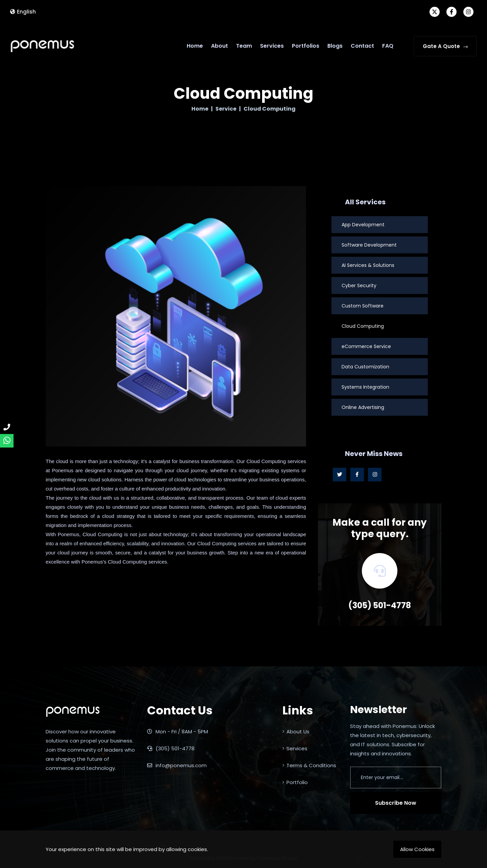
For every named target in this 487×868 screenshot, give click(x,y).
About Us (296, 732)
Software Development (369, 245)
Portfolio (295, 782)
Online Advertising (363, 407)
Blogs (335, 46)
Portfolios (306, 46)
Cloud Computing (363, 326)
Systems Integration (365, 387)
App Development (363, 225)
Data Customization (365, 367)
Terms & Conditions (309, 765)
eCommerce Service (366, 346)
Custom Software (363, 306)
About (219, 46)
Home (195, 46)
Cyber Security (359, 285)
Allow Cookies (417, 849)
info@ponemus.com (177, 765)
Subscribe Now (396, 803)
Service (226, 109)
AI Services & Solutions (368, 265)
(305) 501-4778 (380, 605)
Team (244, 46)
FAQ (388, 46)
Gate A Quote (445, 46)
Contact (362, 46)
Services (272, 46)
